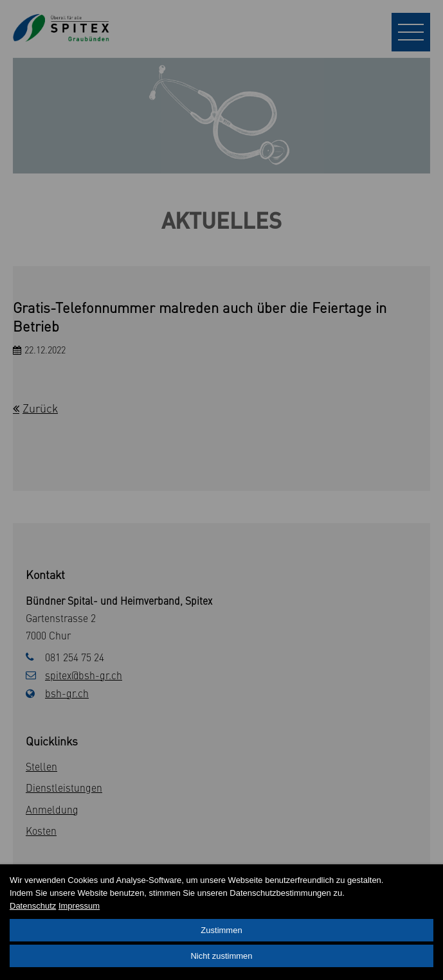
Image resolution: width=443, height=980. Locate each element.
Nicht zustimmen (221, 956)
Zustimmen (221, 930)
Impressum (79, 906)
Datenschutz (33, 906)
